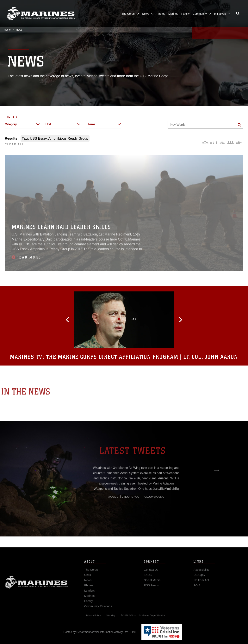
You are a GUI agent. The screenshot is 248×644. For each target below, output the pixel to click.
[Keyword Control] (205, 125)
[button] (87, 320)
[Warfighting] (239, 143)
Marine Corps (37, 589)
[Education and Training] (214, 143)
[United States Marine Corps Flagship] (41, 14)
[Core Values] (222, 143)
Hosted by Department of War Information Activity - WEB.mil (100, 632)
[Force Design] (205, 143)
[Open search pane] (238, 14)
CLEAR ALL (15, 144)
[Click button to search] (239, 125)
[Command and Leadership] (230, 143)
